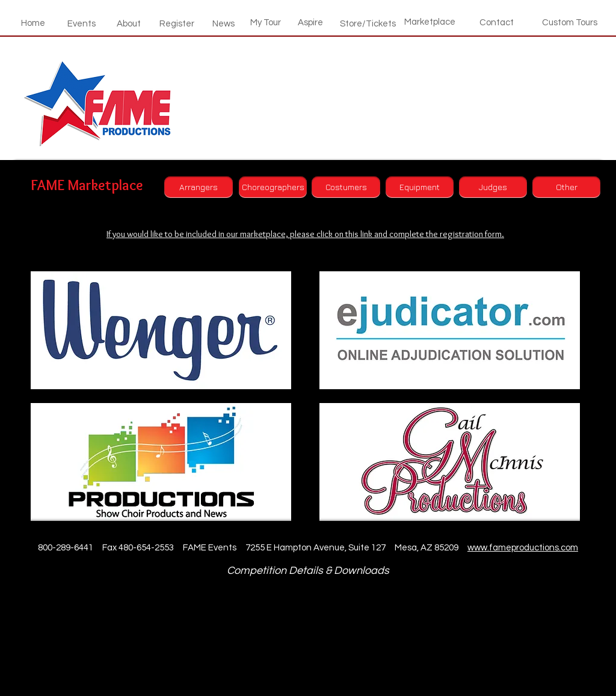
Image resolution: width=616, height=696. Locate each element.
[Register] (177, 23)
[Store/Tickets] (368, 23)
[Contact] (497, 22)
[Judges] (493, 187)
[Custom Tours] (570, 22)
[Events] (81, 23)
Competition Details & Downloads (308, 571)
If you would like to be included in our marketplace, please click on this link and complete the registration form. (305, 234)
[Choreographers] (273, 187)
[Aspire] (310, 22)
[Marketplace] (430, 22)
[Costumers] (346, 187)
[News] (223, 23)
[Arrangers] (199, 187)
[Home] (33, 23)
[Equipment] (420, 187)
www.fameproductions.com (523, 548)
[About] (129, 23)
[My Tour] (266, 22)
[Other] (566, 187)
